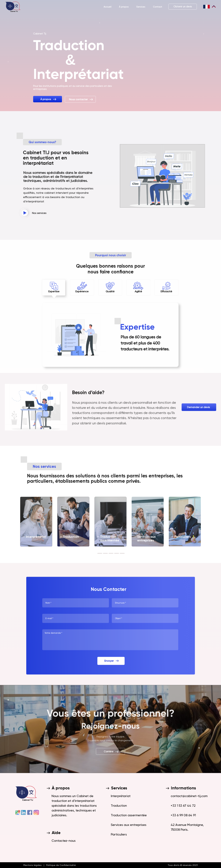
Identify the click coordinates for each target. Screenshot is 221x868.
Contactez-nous (64, 841)
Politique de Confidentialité (60, 865)
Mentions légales (33, 865)
